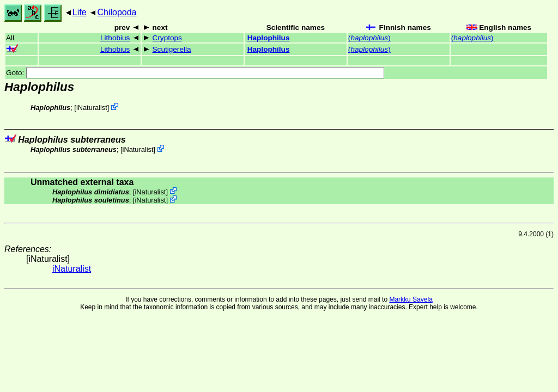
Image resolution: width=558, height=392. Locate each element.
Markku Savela (411, 299)
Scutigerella (172, 49)
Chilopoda (117, 12)
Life (80, 12)
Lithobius (115, 38)
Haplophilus (269, 38)
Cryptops (167, 38)
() (369, 38)
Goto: (195, 73)
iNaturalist (92, 108)
